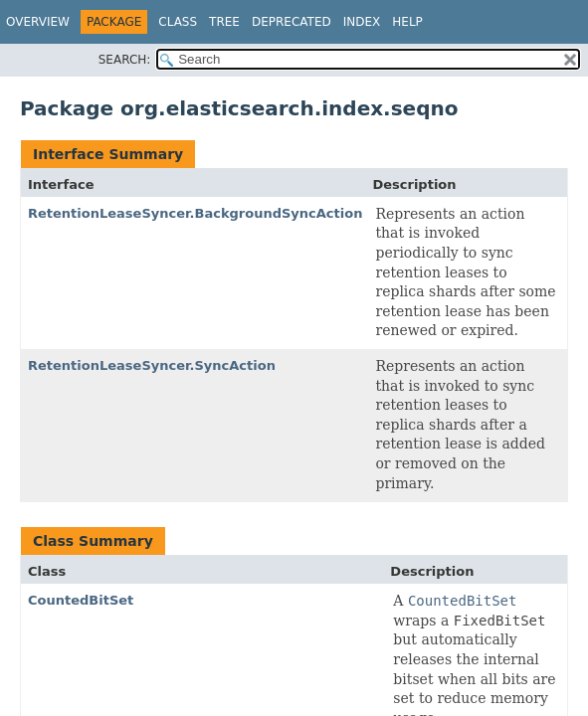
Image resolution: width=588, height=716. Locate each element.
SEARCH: (125, 60)
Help (407, 22)
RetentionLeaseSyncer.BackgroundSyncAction (195, 213)
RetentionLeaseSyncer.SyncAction (152, 365)
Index (362, 22)
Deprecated (292, 22)
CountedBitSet (81, 600)
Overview (38, 22)
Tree (224, 22)
